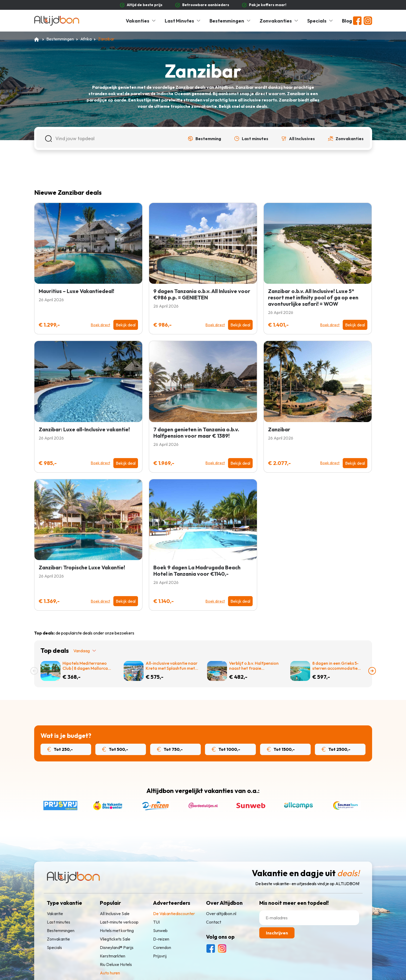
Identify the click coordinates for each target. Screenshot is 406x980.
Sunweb (160, 930)
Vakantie (55, 914)
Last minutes (59, 922)
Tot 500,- (115, 749)
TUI (156, 922)
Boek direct (101, 325)
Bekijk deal (126, 325)
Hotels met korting (117, 930)
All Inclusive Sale (115, 914)
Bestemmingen (230, 21)
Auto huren (110, 973)
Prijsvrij (160, 956)
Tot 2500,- (336, 749)
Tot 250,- (60, 749)
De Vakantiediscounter (174, 914)
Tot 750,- (170, 749)
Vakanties (141, 21)
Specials (320, 21)
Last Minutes (183, 21)
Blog (347, 21)
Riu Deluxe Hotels (116, 964)
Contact (214, 922)
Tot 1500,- (281, 749)
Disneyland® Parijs (117, 947)
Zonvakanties (279, 21)
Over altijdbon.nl (221, 914)
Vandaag (85, 651)
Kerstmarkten (113, 956)
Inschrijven (277, 933)
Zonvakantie (58, 939)
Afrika (86, 39)
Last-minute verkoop (119, 922)
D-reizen (161, 939)
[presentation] (34, 671)
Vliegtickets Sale (115, 939)
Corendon (162, 947)
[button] (204, 139)
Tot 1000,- (226, 749)
